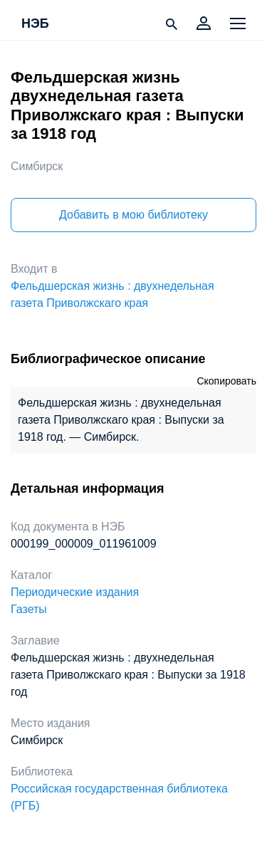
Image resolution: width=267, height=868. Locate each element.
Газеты (29, 609)
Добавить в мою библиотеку (133, 215)
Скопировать (226, 381)
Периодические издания (75, 592)
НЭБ (35, 24)
